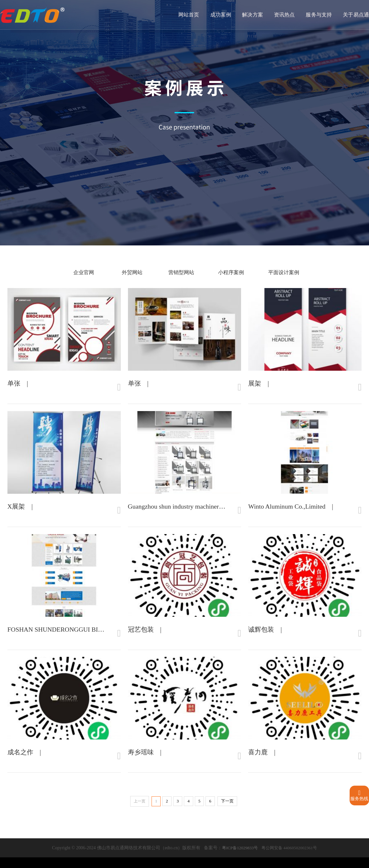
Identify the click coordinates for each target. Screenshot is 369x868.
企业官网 (83, 272)
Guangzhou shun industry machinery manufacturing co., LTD (207, 512)
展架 (255, 386)
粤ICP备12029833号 (240, 858)
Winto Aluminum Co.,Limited (287, 512)
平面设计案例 (283, 272)
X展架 (16, 512)
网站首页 (190, 15)
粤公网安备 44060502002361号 (289, 858)
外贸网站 (129, 272)
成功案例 (222, 15)
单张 (14, 386)
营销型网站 (178, 272)
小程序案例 (229, 272)
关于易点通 (356, 15)
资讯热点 (285, 15)
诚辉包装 (261, 637)
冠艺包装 (141, 637)
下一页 (227, 812)
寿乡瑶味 (141, 763)
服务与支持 (319, 15)
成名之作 (20, 763)
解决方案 (253, 15)
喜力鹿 (258, 763)
